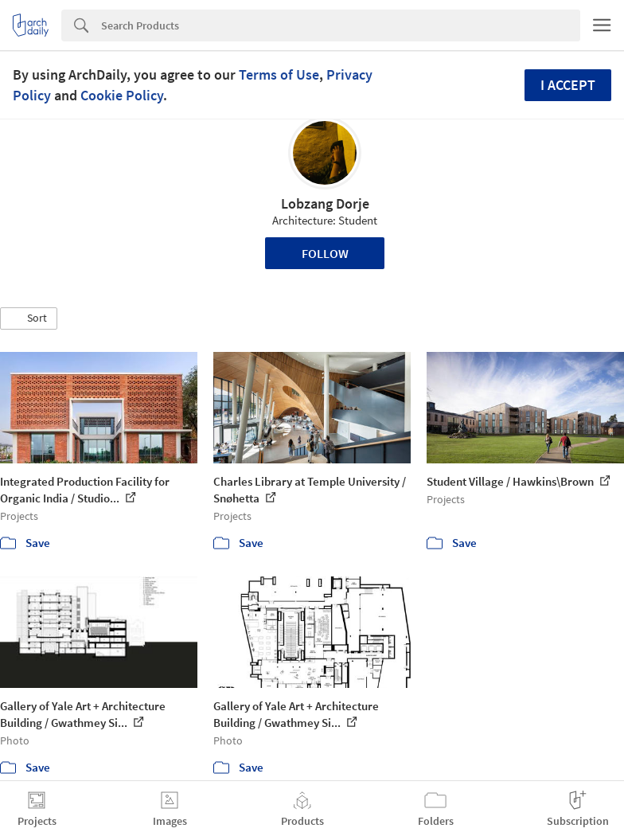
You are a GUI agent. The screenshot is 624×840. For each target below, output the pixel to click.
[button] (29, 318)
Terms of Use (279, 74)
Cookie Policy (122, 95)
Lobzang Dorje (325, 203)
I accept (568, 85)
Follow (325, 253)
